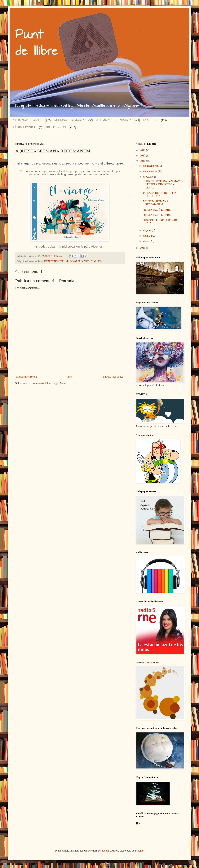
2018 (143, 150)
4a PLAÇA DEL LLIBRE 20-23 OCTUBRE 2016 (160, 195)
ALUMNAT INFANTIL (27, 120)
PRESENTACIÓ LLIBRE (157, 210)
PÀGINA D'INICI (24, 127)
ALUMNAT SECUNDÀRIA (114, 120)
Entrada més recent (27, 377)
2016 (143, 161)
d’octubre (149, 177)
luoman (106, 851)
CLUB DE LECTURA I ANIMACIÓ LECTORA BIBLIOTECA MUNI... (163, 185)
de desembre (150, 166)
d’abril (147, 241)
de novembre (150, 171)
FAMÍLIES (150, 120)
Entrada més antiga (113, 377)
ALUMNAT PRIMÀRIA (69, 120)
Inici (70, 377)
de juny (147, 230)
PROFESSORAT (56, 127)
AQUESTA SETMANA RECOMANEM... (155, 203)
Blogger (139, 851)
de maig (148, 236)
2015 (143, 248)
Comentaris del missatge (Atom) (49, 383)
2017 (143, 156)
